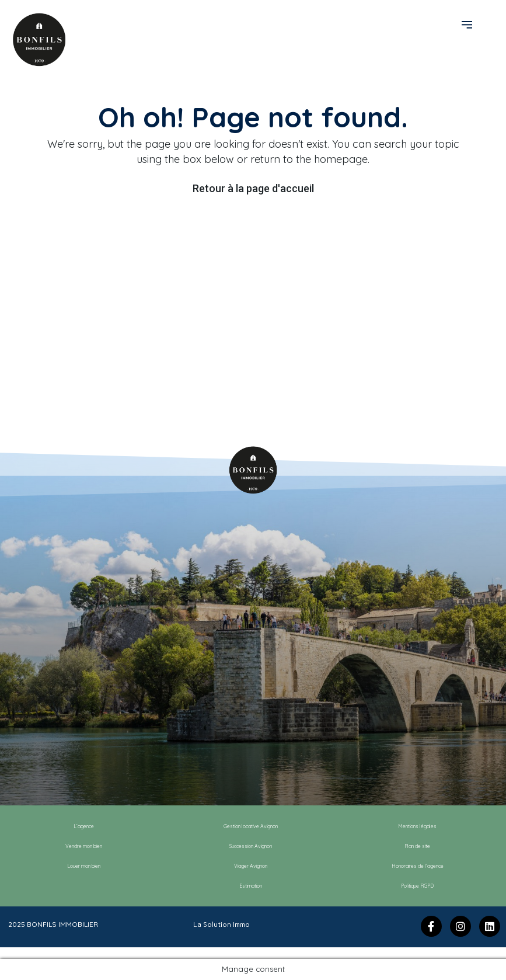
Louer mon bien (84, 866)
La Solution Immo (221, 925)
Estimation (251, 886)
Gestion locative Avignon (251, 826)
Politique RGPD (417, 886)
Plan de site (417, 846)
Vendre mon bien (84, 846)
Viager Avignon (251, 866)
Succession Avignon (251, 846)
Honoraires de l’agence (418, 866)
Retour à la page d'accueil (253, 188)
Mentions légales (417, 826)
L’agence (84, 826)
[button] (468, 24)
